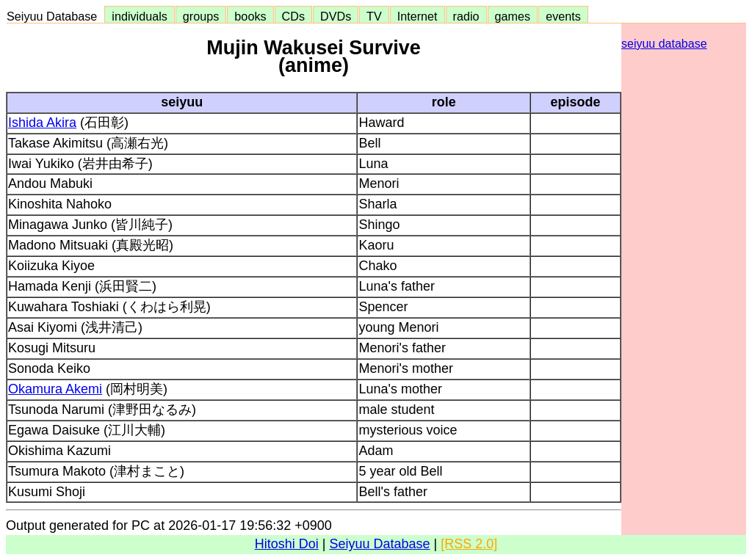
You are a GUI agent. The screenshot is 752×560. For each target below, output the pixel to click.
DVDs (336, 16)
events (563, 16)
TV (374, 16)
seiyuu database (664, 44)
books (250, 16)
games (513, 16)
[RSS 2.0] (469, 544)
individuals (140, 16)
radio (466, 16)
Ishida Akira (42, 123)
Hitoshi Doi (287, 544)
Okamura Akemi (55, 389)
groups (201, 16)
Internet (417, 16)
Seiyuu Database (55, 16)
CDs (293, 16)
